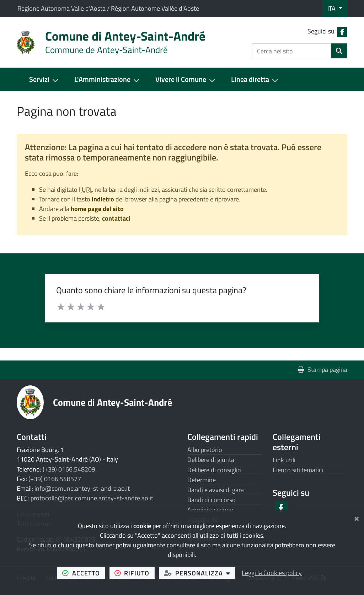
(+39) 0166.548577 (55, 479)
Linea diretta (250, 79)
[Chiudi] (357, 517)
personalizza (200, 573)
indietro (103, 199)
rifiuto (135, 573)
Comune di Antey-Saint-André (113, 402)
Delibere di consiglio (214, 470)
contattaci (116, 218)
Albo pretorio (205, 450)
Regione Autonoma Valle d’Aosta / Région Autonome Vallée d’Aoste (108, 8)
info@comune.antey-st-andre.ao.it (82, 488)
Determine (202, 480)
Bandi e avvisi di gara (216, 490)
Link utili (284, 460)
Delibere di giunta (211, 460)
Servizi (39, 79)
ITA (332, 8)
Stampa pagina (323, 370)
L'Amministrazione (102, 79)
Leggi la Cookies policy (272, 573)
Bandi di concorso (212, 500)
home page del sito (97, 209)
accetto (84, 573)
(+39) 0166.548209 (69, 469)
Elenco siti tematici (298, 470)
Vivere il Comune (181, 79)
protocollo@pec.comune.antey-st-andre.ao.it (92, 498)
